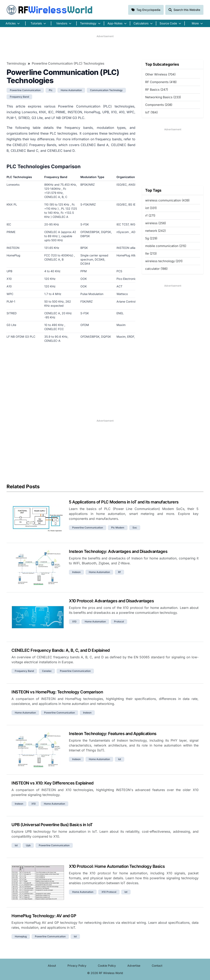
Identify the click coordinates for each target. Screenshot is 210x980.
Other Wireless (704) (160, 74)
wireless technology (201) (164, 261)
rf (119, 572)
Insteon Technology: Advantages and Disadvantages (118, 551)
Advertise (134, 966)
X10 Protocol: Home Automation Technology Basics (117, 866)
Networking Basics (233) (163, 97)
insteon (76, 572)
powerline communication (25, 90)
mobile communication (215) (166, 246)
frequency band (19, 97)
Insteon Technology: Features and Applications (113, 734)
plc (51, 90)
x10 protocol (109, 892)
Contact (157, 966)
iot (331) (151, 208)
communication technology (106, 90)
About (52, 966)
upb (28, 845)
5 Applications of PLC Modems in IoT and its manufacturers (124, 502)
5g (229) (151, 238)
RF (50, 10)
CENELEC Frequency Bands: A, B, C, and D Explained (61, 650)
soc (135, 528)
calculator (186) (156, 269)
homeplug (21, 936)
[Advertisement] (105, 47)
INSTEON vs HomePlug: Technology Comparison (57, 692)
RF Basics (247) (157, 90)
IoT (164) (151, 112)
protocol (119, 622)
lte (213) (151, 253)
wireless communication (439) (167, 200)
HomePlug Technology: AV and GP (44, 916)
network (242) (155, 231)
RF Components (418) (161, 82)
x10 (74, 622)
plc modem (118, 528)
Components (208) (159, 105)
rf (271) (150, 216)
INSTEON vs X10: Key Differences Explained (52, 783)
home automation (71, 90)
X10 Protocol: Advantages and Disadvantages (111, 601)
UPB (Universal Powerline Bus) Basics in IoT (52, 825)
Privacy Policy (77, 966)
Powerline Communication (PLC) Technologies (68, 63)
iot (120, 759)
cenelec (47, 671)
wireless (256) (156, 223)
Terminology (16, 63)
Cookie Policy (107, 966)
